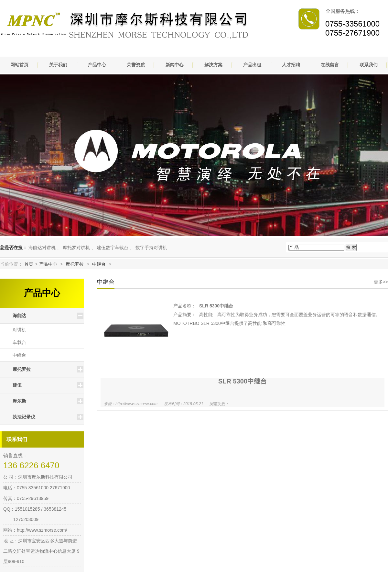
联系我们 (369, 65)
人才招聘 (291, 65)
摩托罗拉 (75, 264)
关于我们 (58, 65)
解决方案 (213, 65)
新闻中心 (175, 65)
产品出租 (252, 65)
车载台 (19, 342)
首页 (29, 264)
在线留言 (330, 65)
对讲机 (19, 330)
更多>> (381, 282)
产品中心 (97, 65)
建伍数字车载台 (113, 248)
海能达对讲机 (42, 248)
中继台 (99, 264)
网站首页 (19, 65)
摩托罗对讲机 (76, 248)
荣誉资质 (136, 65)
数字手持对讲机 (151, 248)
